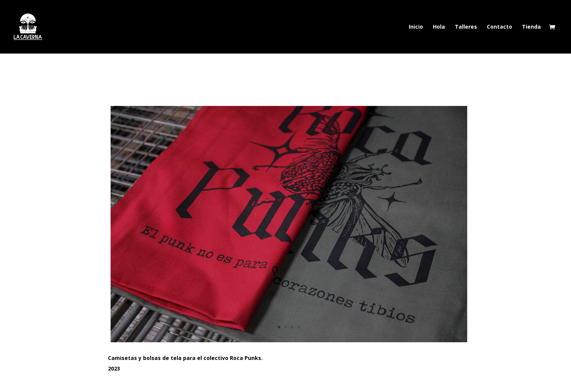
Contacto (499, 27)
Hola (439, 27)
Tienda (531, 27)
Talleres (466, 27)
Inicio (416, 27)
